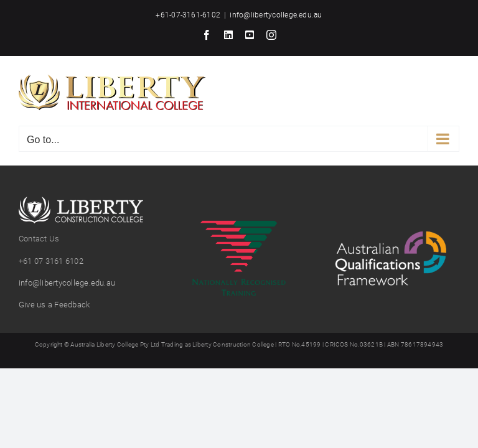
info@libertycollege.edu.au (276, 15)
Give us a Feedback (54, 305)
